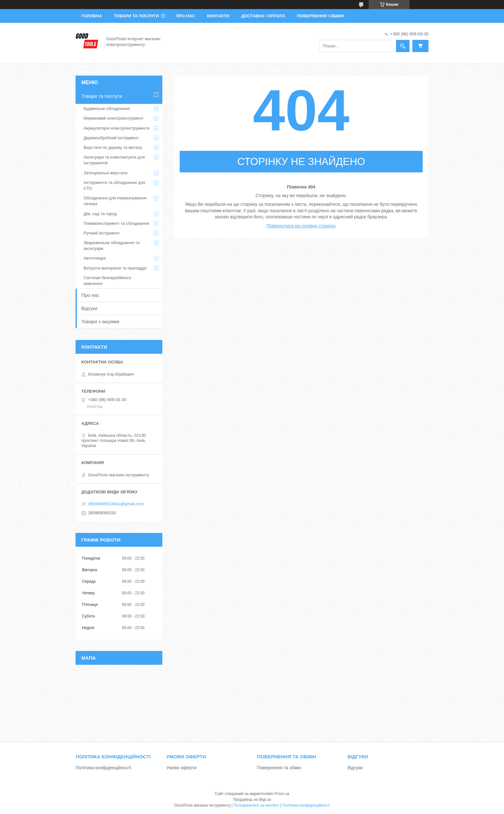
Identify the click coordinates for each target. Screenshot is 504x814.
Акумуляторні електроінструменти (117, 128)
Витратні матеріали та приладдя (115, 268)
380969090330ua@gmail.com (116, 504)
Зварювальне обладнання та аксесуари (112, 246)
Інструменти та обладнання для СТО (114, 185)
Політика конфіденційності (103, 768)
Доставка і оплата (263, 16)
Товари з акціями (100, 321)
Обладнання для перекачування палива (115, 201)
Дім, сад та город (100, 214)
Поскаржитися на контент (256, 805)
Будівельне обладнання (107, 109)
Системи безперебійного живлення (107, 281)
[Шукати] (403, 46)
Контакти (218, 16)
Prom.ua (282, 794)
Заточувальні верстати (106, 173)
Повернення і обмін (321, 16)
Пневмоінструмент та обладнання (117, 223)
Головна (92, 16)
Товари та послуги (136, 16)
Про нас (185, 16)
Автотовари (95, 258)
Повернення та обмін (279, 768)
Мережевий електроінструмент (114, 118)
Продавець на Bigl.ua (252, 800)
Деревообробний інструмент (111, 138)
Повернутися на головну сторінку (301, 226)
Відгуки (89, 308)
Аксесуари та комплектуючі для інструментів (114, 160)
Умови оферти (181, 768)
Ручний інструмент (102, 233)
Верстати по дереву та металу (113, 147)
